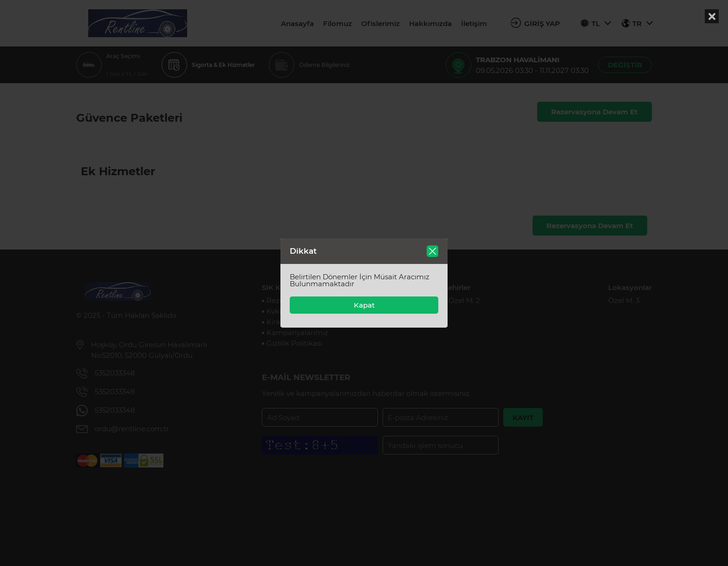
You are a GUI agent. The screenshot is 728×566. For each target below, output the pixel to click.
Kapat (364, 305)
